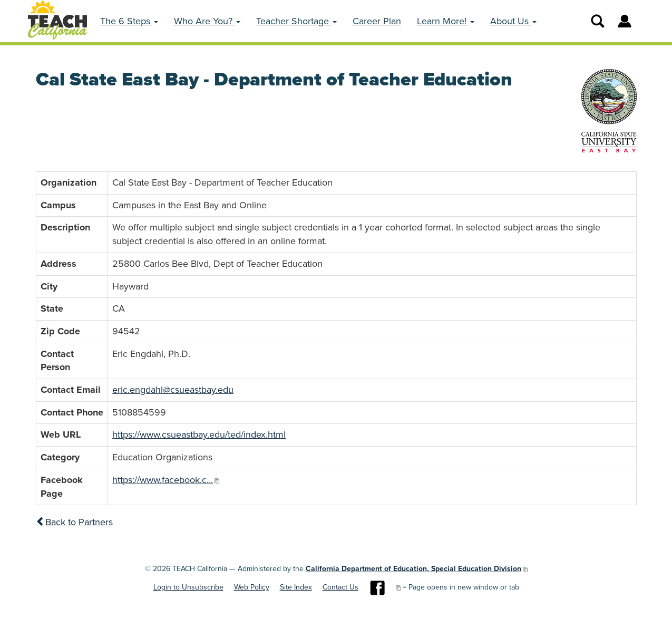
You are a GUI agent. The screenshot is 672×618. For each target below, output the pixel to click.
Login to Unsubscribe (188, 587)
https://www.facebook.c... (163, 480)
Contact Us (340, 587)
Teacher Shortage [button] (296, 21)
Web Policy (252, 587)
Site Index (296, 587)
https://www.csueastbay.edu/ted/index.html (199, 434)
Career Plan (377, 21)
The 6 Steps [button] (129, 21)
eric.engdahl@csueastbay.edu (173, 390)
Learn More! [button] (446, 21)
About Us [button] (513, 21)
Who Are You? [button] (207, 21)
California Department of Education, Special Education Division (413, 569)
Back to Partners (74, 522)
